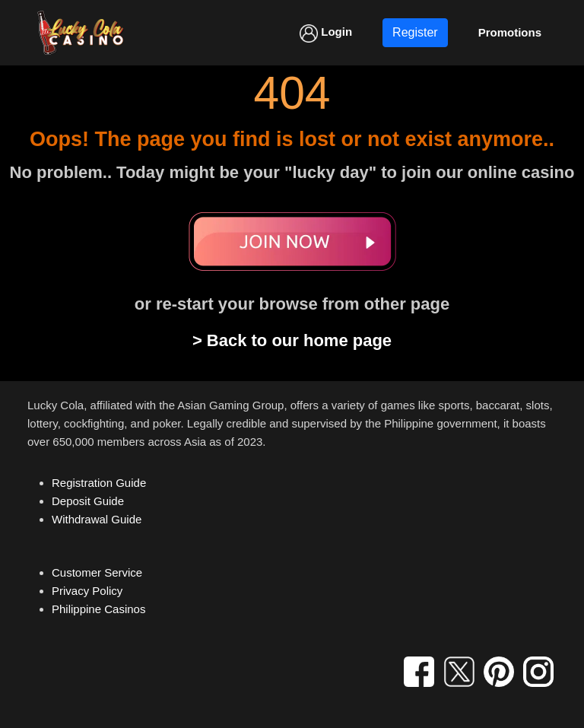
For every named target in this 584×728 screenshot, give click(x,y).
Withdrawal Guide (97, 519)
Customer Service (97, 572)
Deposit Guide (88, 501)
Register (415, 32)
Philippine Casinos (98, 609)
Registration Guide (99, 483)
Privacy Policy (87, 591)
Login (326, 33)
